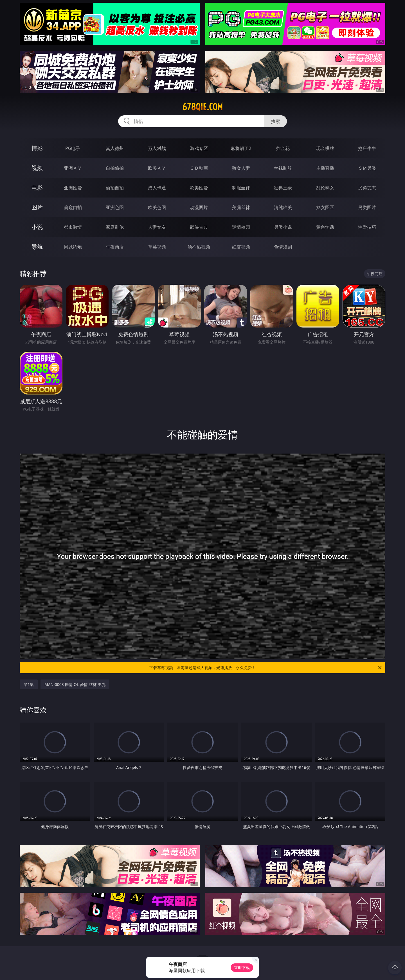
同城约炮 (73, 247)
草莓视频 (157, 247)
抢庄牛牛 (367, 148)
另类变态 (367, 188)
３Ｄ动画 (199, 168)
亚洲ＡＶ (73, 168)
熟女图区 (325, 207)
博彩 (37, 148)
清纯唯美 (283, 207)
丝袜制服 (283, 168)
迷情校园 (241, 227)
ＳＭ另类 (367, 168)
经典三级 (283, 188)
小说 (37, 227)
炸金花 (283, 148)
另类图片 (367, 207)
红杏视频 (241, 247)
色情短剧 (283, 247)
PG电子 (73, 148)
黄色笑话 (325, 227)
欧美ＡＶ (157, 168)
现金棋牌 (325, 148)
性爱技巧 (367, 227)
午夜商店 (115, 247)
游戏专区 (199, 148)
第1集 (29, 684)
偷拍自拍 (115, 188)
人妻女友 (157, 227)
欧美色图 (157, 207)
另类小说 (283, 227)
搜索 (276, 121)
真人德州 (115, 148)
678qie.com (202, 107)
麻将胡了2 (241, 148)
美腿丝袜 (241, 207)
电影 (37, 188)
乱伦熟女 (325, 188)
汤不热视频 (199, 247)
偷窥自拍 (73, 207)
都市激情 (73, 227)
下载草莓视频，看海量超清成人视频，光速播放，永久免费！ (266, 668)
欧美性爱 (199, 188)
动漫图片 (199, 207)
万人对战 (157, 148)
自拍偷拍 (115, 168)
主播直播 (325, 168)
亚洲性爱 (73, 188)
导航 (37, 247)
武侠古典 (199, 227)
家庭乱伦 (115, 227)
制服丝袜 (241, 188)
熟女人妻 (241, 168)
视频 (37, 168)
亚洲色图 (115, 207)
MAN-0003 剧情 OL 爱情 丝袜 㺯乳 (75, 684)
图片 (37, 207)
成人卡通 (157, 188)
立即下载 (242, 967)
